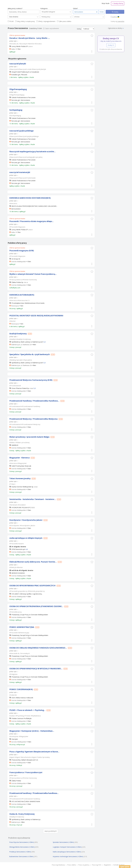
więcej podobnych (51, 831)
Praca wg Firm (97, 865)
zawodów (121, 21)
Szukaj (116, 12)
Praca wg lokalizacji (58, 865)
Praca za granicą (84, 865)
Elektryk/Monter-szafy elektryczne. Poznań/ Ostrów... (33, 562)
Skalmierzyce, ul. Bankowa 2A (21, 345)
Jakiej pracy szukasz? (15, 8)
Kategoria (44, 8)
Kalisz (13, 49)
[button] (92, 36)
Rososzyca (15, 306)
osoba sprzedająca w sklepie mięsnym (26, 538)
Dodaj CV (111, 45)
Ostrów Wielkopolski (18, 261)
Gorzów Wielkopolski (19, 742)
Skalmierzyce (16, 822)
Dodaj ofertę (118, 3)
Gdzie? (75, 8)
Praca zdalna (72, 865)
